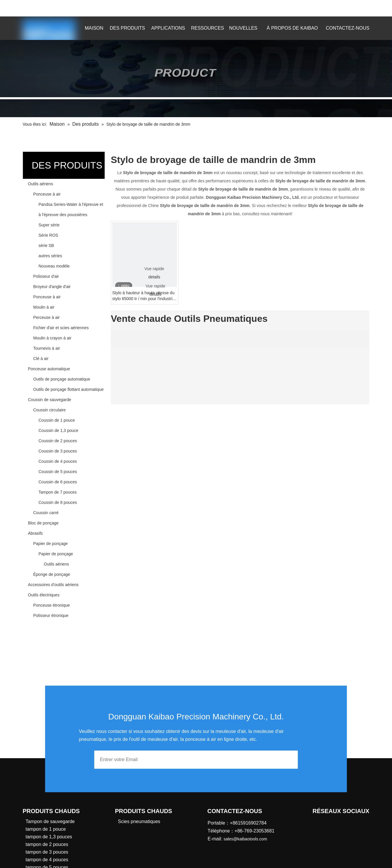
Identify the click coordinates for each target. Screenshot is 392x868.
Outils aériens (41, 184)
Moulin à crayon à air (52, 338)
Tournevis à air (47, 348)
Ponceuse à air (47, 194)
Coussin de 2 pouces (58, 441)
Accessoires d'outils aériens (53, 585)
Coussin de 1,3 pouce (58, 430)
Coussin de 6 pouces (58, 482)
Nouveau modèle (54, 266)
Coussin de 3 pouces (58, 451)
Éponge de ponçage (52, 574)
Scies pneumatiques (139, 821)
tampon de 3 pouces (47, 852)
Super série (49, 225)
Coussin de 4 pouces (58, 461)
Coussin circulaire (49, 410)
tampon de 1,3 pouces (49, 837)
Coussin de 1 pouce (57, 420)
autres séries (50, 256)
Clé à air (41, 359)
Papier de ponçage (51, 544)
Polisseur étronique (51, 615)
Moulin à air (44, 307)
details (154, 277)
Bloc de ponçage (43, 523)
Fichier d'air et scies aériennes (61, 328)
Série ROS (48, 235)
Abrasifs (35, 533)
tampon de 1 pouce (46, 829)
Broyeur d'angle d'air (52, 287)
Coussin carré (46, 513)
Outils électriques (44, 595)
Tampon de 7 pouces (58, 492)
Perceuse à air (46, 317)
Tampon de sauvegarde (50, 821)
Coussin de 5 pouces (58, 472)
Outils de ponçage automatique (62, 379)
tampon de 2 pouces (47, 844)
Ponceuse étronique (52, 605)
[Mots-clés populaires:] (341, 8)
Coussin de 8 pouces (58, 502)
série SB (46, 245)
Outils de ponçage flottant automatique (68, 389)
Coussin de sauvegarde (50, 400)
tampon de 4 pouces (47, 860)
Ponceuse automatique (49, 369)
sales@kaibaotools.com (102, 7)
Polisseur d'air (46, 276)
